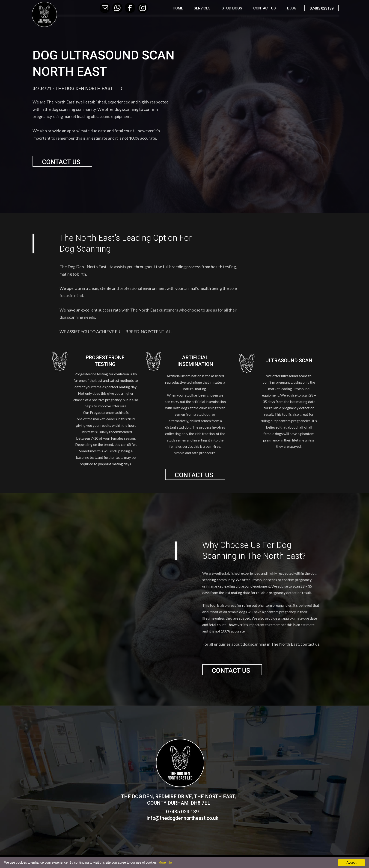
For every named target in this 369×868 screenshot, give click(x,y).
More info (165, 862)
